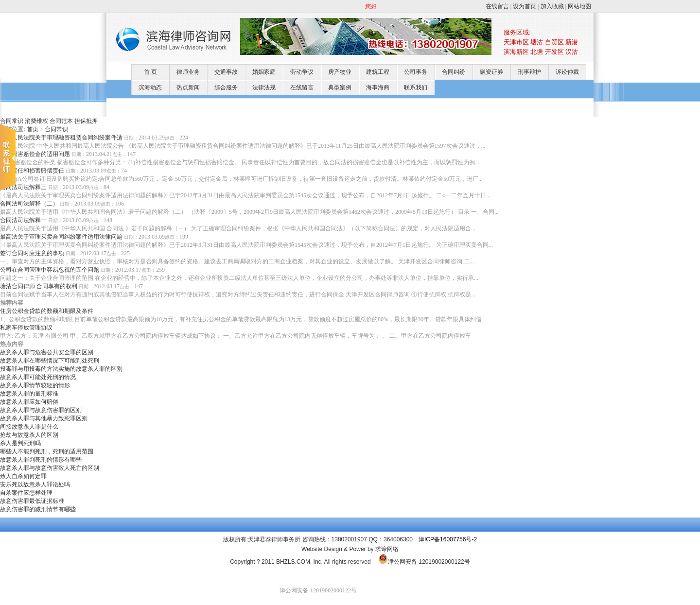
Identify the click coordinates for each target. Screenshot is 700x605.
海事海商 (378, 87)
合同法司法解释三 (23, 187)
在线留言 (497, 6)
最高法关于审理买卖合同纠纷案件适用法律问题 (61, 237)
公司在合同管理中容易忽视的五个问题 (50, 270)
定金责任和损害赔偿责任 (32, 171)
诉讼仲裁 (567, 72)
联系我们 (416, 87)
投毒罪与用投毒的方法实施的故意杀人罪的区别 (61, 369)
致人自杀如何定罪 (23, 476)
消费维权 (36, 121)
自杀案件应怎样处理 (26, 493)
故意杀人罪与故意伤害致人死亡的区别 (50, 468)
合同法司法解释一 (23, 220)
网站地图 (579, 6)
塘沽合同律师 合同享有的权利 (39, 286)
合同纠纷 (454, 72)
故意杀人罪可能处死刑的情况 (38, 377)
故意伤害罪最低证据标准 (32, 501)
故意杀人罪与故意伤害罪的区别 (41, 410)
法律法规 (264, 87)
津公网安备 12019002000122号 (424, 562)
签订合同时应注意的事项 (32, 253)
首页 (33, 129)
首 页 (150, 72)
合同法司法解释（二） (29, 204)
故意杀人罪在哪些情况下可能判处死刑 (50, 361)
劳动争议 (302, 72)
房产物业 (340, 72)
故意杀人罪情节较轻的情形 (35, 385)
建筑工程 (378, 72)
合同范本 (61, 121)
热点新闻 (188, 87)
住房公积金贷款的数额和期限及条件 (47, 311)
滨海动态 (150, 87)
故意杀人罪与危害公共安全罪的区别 (47, 352)
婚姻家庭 (264, 72)
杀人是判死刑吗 (20, 443)
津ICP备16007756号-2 (448, 539)
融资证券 (491, 72)
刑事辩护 (529, 72)
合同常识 (56, 129)
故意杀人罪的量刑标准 (29, 394)
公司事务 (416, 72)
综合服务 (226, 87)
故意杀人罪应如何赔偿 (29, 402)
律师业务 (188, 72)
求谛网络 (387, 549)
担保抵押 (86, 121)
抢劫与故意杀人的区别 (29, 435)
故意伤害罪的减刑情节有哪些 (38, 509)
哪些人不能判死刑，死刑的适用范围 (47, 451)
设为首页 (525, 6)
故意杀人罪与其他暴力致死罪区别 (44, 418)
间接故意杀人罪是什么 (29, 427)
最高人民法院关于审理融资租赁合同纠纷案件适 (61, 138)
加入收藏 (552, 6)
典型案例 (340, 87)
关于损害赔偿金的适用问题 (35, 154)
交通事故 (226, 72)
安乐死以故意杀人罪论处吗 (35, 484)
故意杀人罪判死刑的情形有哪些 (41, 460)
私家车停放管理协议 (26, 328)
